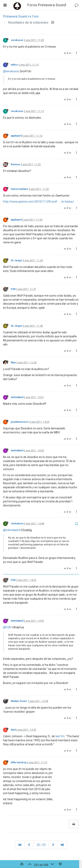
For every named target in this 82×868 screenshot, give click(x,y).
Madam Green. (19, 701)
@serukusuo (11, 71)
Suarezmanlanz (19, 189)
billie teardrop (19, 762)
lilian (13, 363)
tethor (14, 65)
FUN (13, 289)
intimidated (17, 397)
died (13, 730)
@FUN (7, 627)
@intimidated (12, 530)
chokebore (17, 524)
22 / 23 (41, 845)
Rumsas (15, 164)
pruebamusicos (20, 422)
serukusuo (17, 40)
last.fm (60, 736)
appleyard (16, 136)
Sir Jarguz (17, 260)
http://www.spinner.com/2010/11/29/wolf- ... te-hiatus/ (38, 202)
